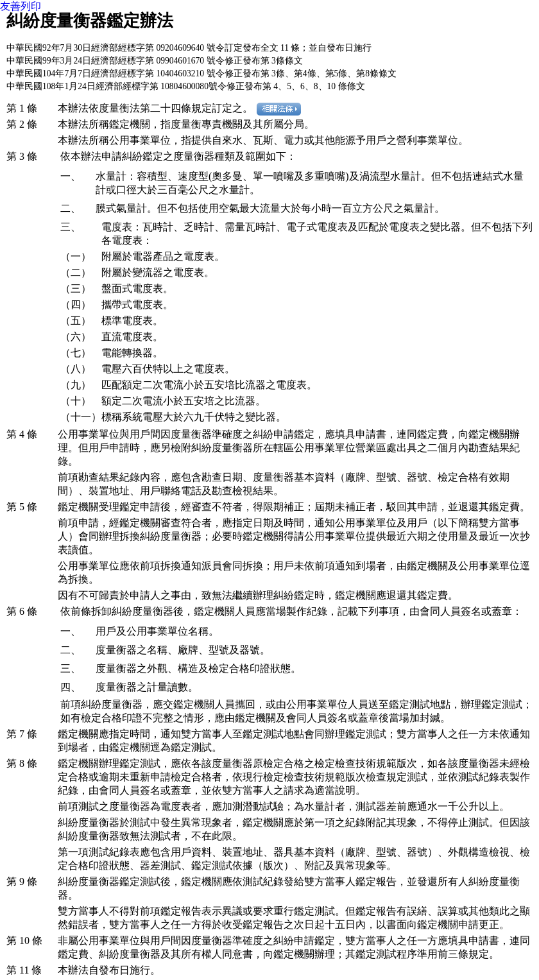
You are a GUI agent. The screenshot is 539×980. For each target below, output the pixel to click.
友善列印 (21, 6)
